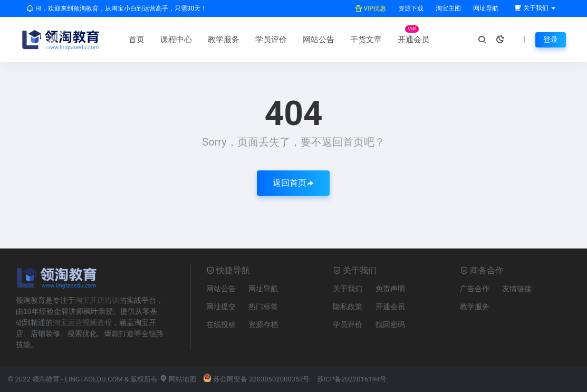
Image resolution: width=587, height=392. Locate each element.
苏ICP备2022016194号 (352, 379)
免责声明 (390, 289)
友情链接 (517, 289)
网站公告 (319, 40)
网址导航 (485, 8)
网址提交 (221, 307)
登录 (551, 40)
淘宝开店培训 (97, 300)
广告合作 (475, 289)
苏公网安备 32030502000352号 (257, 379)
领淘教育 (46, 379)
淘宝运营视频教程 (82, 322)
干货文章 (366, 40)
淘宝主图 (448, 8)
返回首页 (293, 183)
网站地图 (178, 379)
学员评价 (271, 40)
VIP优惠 (371, 8)
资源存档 (263, 324)
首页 (137, 40)
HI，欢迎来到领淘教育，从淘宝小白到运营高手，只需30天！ (117, 8)
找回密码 (390, 324)
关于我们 (348, 289)
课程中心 (176, 40)
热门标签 (263, 307)
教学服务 (224, 40)
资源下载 (410, 8)
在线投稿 (221, 324)
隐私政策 (348, 307)
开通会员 (413, 40)
